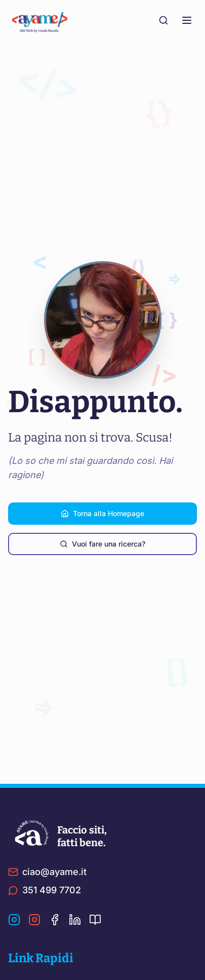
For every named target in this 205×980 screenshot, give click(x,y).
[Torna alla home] (44, 20)
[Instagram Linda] (34, 920)
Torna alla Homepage (102, 513)
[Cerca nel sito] (163, 20)
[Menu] (187, 20)
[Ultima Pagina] (95, 920)
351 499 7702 (45, 890)
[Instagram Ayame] (14, 920)
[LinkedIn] (75, 920)
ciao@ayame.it (47, 872)
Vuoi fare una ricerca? (102, 544)
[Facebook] (55, 920)
